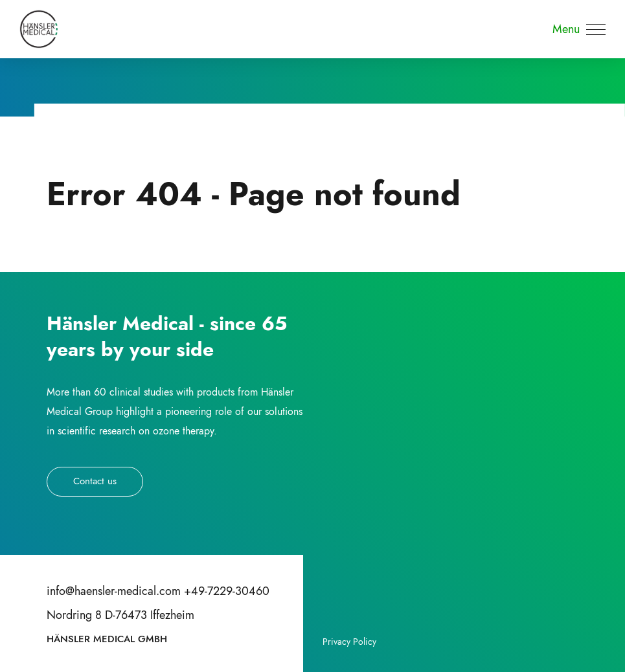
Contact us (95, 481)
